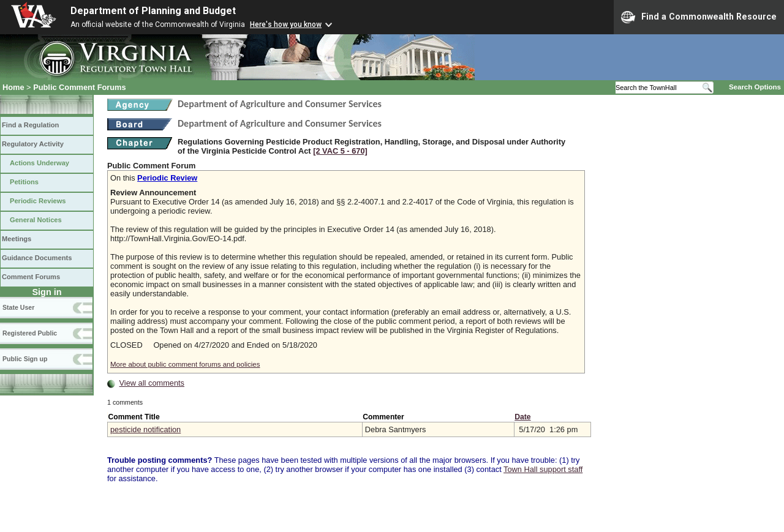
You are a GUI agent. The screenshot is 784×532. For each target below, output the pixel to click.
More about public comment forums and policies (185, 364)
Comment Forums (31, 277)
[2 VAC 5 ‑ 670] (340, 151)
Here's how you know (286, 24)
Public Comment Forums (79, 87)
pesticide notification (145, 429)
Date (522, 417)
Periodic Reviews (38, 201)
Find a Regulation (30, 125)
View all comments (152, 383)
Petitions (24, 182)
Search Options (755, 87)
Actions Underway (40, 163)
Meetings (17, 239)
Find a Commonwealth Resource (699, 17)
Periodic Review (167, 178)
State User (18, 307)
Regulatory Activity (33, 144)
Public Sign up (25, 359)
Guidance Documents (37, 258)
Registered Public (30, 333)
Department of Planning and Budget (153, 11)
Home (13, 87)
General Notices (36, 220)
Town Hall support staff (543, 469)
